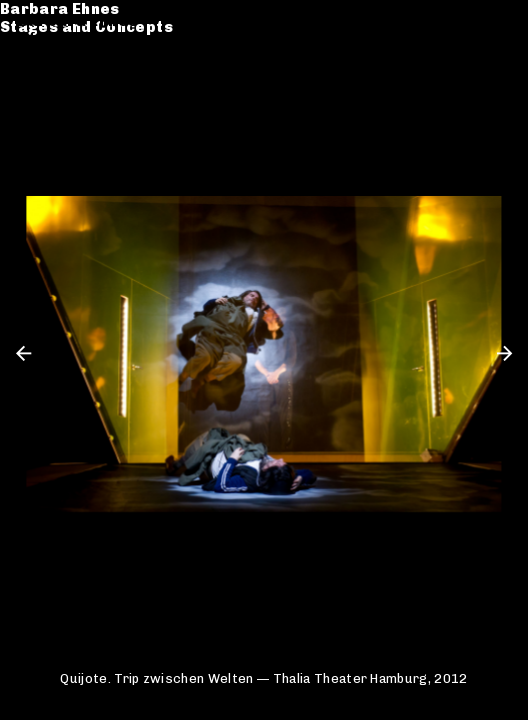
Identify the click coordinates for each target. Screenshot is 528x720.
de (470, 21)
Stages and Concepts (104, 39)
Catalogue (61, 69)
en (501, 21)
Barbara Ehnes (78, 21)
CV (29, 87)
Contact (51, 106)
